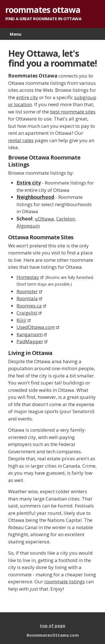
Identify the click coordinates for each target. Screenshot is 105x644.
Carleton (66, 219)
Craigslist (27, 313)
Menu (16, 34)
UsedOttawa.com (36, 327)
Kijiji (21, 320)
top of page (53, 625)
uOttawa (44, 219)
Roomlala (27, 298)
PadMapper (30, 341)
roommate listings (65, 582)
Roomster (27, 291)
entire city (27, 97)
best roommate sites (73, 112)
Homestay (28, 277)
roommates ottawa (43, 10)
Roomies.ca (29, 306)
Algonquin (28, 226)
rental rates (21, 140)
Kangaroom (30, 334)
